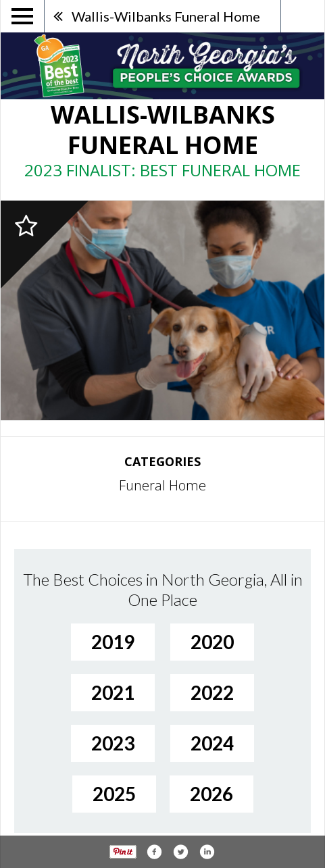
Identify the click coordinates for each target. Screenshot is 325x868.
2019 (113, 642)
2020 (212, 642)
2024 (212, 743)
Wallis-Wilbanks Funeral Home (166, 16)
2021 (113, 692)
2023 (113, 743)
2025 (114, 794)
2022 (212, 692)
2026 (211, 794)
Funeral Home (162, 485)
